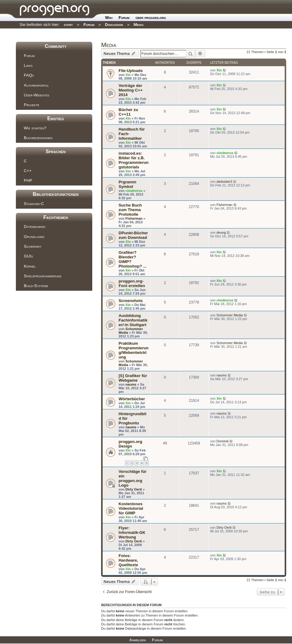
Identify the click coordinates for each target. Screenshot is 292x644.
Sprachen (56, 151)
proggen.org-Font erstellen (132, 283)
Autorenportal (36, 85)
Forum (124, 18)
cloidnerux (225, 153)
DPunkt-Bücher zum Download (133, 235)
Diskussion (114, 25)
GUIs (28, 256)
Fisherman (134, 218)
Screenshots (131, 301)
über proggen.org (151, 18)
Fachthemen (56, 217)
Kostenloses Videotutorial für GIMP (131, 508)
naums (131, 384)
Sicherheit (33, 246)
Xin (128, 75)
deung (221, 232)
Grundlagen (34, 237)
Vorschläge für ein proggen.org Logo (132, 478)
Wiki (109, 18)
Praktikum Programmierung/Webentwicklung (133, 350)
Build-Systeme (36, 286)
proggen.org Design (130, 444)
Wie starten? (35, 128)
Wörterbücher (132, 399)
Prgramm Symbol (127, 184)
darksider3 (224, 182)
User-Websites (36, 95)
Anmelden (137, 640)
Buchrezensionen (38, 138)
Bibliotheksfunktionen (56, 194)
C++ (28, 171)
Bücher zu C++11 (128, 112)
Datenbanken (35, 227)
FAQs (29, 75)
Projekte (31, 105)
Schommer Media (230, 315)
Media (139, 25)
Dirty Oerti (134, 489)
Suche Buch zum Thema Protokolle (130, 210)
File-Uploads (131, 71)
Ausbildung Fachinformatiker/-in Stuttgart (133, 320)
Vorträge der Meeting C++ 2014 (130, 90)
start (68, 25)
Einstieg (56, 119)
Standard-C (34, 204)
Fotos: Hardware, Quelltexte (128, 560)
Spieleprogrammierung (43, 276)
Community (55, 46)
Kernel (30, 266)
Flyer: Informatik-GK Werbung (132, 532)
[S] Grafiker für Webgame (133, 378)
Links (28, 65)
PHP (28, 180)
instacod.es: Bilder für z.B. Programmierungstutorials (133, 160)
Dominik (223, 441)
